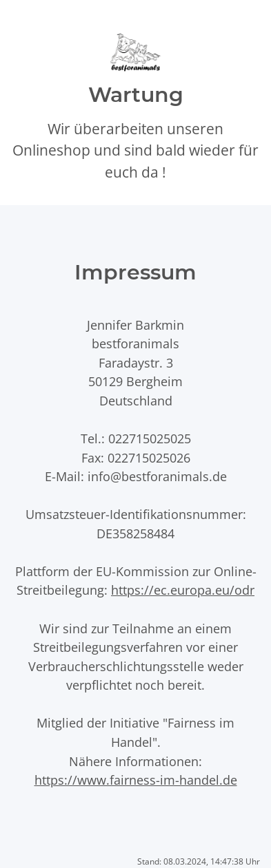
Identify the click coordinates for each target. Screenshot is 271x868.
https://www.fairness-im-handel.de (136, 780)
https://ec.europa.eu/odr (183, 590)
